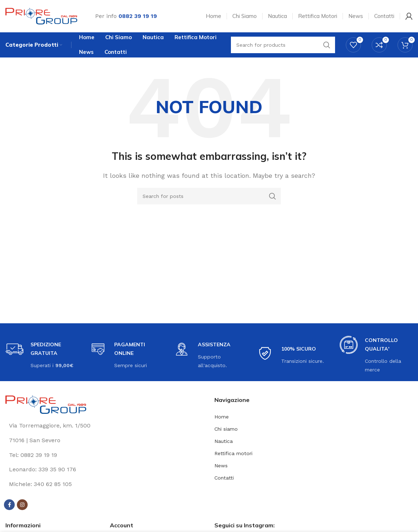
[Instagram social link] (22, 505)
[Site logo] (41, 16)
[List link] (104, 455)
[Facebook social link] (9, 505)
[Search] (209, 196)
